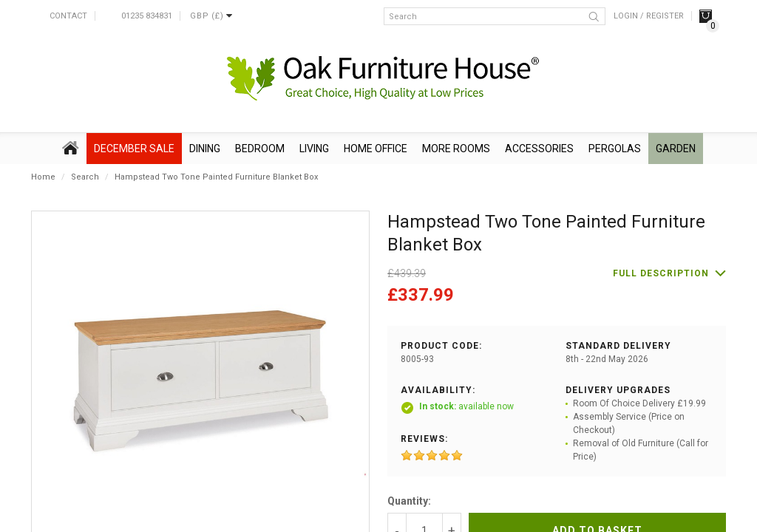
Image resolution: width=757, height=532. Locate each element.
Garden (676, 149)
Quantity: (409, 501)
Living (314, 149)
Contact (68, 16)
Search (85, 177)
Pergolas (615, 149)
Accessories (539, 149)
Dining (205, 149)
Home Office (376, 149)
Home (43, 177)
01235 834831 (147, 16)
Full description (661, 273)
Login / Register (649, 16)
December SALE (134, 149)
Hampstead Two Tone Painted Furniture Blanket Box (216, 177)
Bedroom (260, 149)
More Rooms (456, 149)
